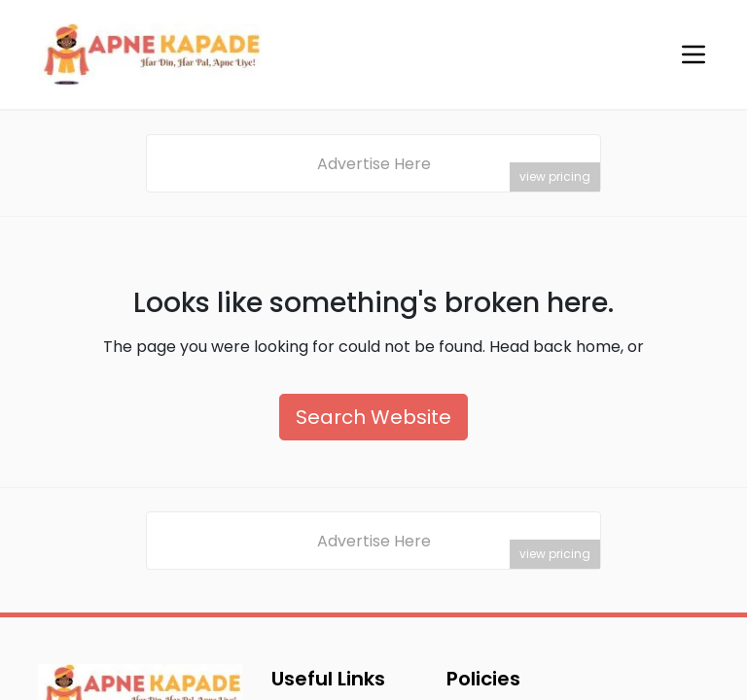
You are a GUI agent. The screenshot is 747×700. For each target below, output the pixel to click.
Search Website (373, 417)
